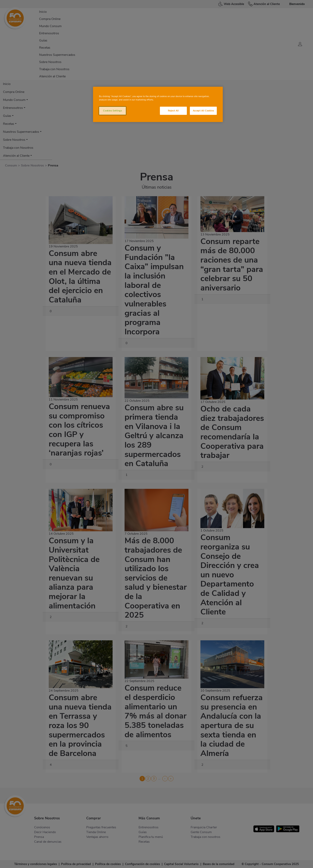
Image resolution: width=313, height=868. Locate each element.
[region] (158, 104)
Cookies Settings (112, 111)
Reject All (173, 111)
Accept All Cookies (203, 111)
